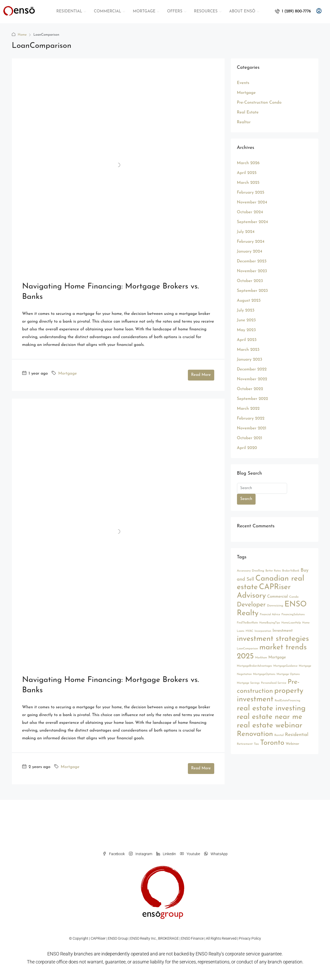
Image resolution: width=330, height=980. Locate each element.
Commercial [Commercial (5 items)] (278, 597)
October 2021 (250, 438)
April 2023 (247, 340)
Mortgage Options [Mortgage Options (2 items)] (288, 674)
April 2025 (247, 173)
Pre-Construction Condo (259, 103)
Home (22, 35)
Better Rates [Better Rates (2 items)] (273, 571)
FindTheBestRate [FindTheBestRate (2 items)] (248, 623)
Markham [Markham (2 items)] (261, 658)
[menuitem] (293, 12)
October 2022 (250, 389)
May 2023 (247, 330)
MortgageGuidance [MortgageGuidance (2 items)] (285, 666)
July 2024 (246, 232)
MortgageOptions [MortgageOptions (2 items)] (264, 674)
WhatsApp (216, 854)
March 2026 (248, 163)
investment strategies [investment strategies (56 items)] (273, 639)
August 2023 (249, 301)
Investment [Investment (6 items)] (282, 631)
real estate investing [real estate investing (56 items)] (271, 708)
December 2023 (252, 261)
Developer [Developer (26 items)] (251, 605)
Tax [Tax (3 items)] (256, 744)
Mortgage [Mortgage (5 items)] (277, 658)
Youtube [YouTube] (190, 854)
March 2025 (248, 183)
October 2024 (250, 212)
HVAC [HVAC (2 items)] (249, 631)
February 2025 (251, 193)
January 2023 (250, 360)
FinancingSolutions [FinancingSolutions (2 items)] (293, 615)
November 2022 (252, 379)
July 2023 (246, 310)
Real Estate (248, 112)
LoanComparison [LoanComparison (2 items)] (248, 649)
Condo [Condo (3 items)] (294, 597)
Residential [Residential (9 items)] (297, 735)
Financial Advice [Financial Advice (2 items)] (270, 615)
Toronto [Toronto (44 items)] (272, 743)
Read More (201, 375)
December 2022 (252, 369)
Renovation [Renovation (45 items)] (255, 734)
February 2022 (251, 419)
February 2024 (251, 242)
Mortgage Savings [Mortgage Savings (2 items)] (248, 683)
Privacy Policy (250, 938)
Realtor (244, 122)
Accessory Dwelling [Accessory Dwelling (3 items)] (251, 571)
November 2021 (252, 428)
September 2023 (252, 291)
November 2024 (252, 202)
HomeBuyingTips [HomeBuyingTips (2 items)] (270, 623)
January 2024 (250, 252)
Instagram (141, 854)
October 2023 (250, 281)
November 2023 (252, 271)
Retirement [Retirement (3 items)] (245, 744)
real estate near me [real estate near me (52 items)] (270, 717)
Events (243, 83)
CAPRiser (98, 938)
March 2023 (248, 350)
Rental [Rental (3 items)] (279, 735)
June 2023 (246, 320)
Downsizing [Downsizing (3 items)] (275, 606)
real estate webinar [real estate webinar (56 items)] (270, 725)
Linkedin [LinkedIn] (166, 854)
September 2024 (252, 222)
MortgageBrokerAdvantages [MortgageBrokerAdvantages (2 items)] (255, 666)
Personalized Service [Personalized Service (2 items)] (274, 683)
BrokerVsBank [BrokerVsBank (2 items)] (291, 571)
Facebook (114, 854)
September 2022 (253, 399)
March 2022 (248, 409)
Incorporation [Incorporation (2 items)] (263, 631)
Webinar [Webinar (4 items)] (292, 744)
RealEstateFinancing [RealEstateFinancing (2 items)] (287, 701)
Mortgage (67, 374)
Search (246, 499)
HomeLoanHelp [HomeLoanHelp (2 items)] (291, 623)
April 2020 (247, 448)
